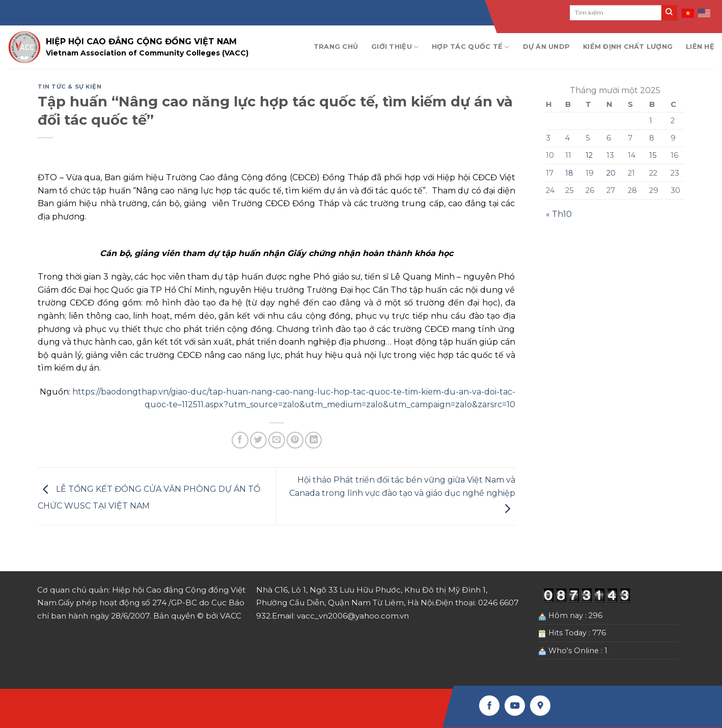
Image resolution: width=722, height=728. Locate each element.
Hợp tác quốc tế (470, 47)
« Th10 (559, 214)
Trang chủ (336, 47)
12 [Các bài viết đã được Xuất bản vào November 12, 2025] (589, 155)
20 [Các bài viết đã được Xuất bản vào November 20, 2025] (611, 173)
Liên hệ (700, 47)
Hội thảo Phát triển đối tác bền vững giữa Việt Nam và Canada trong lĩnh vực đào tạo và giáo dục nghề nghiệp (402, 494)
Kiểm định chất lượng (628, 47)
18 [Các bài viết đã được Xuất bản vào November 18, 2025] (569, 173)
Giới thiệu (395, 47)
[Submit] (669, 13)
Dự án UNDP (547, 47)
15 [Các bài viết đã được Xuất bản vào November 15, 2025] (653, 155)
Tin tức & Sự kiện (70, 87)
